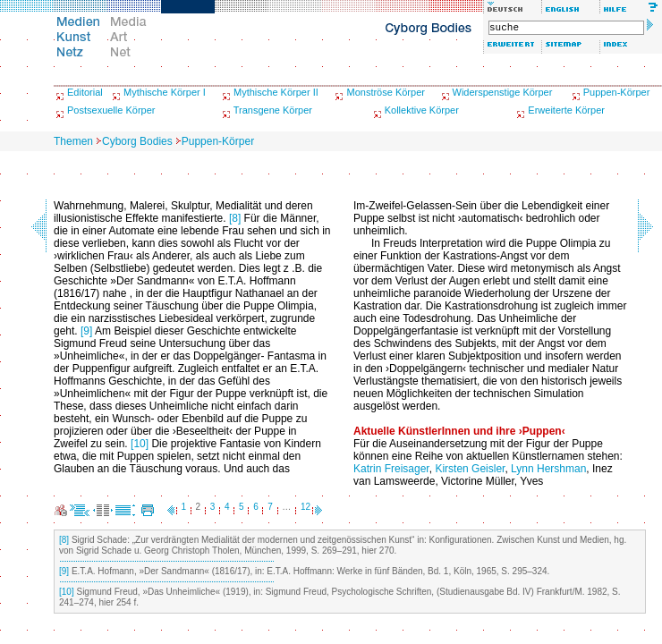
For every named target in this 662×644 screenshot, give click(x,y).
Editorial (85, 92)
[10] (140, 444)
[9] (86, 331)
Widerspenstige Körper (503, 92)
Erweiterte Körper (566, 110)
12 (306, 507)
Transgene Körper (273, 110)
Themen (73, 141)
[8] (235, 218)
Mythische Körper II (276, 92)
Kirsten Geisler (470, 469)
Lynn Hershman (548, 469)
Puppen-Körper (617, 92)
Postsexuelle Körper (111, 110)
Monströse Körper (385, 92)
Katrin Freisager (391, 469)
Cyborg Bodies (137, 141)
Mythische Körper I (165, 92)
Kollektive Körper (422, 110)
